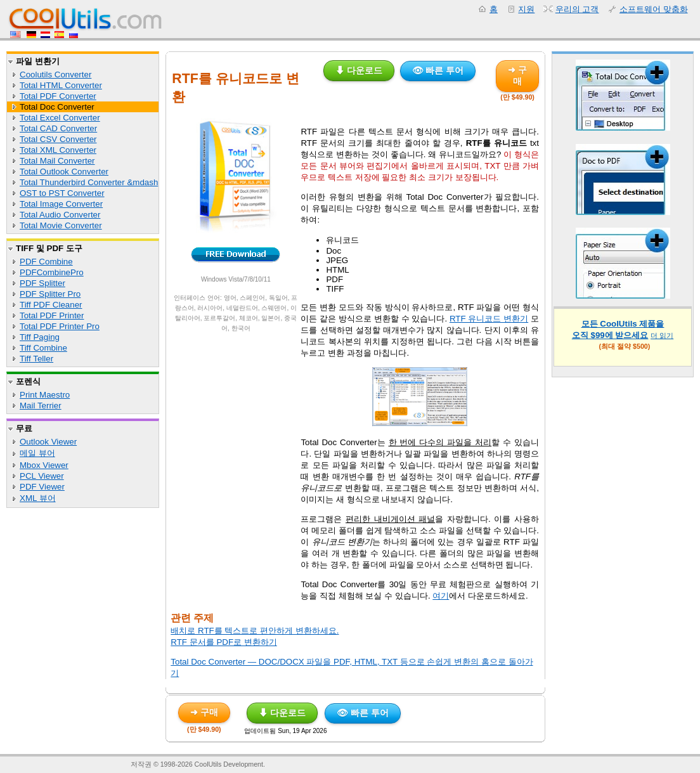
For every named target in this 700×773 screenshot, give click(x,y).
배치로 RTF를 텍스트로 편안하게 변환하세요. (255, 631)
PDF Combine (46, 262)
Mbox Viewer (44, 465)
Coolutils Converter (55, 75)
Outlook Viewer (48, 442)
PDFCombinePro (52, 272)
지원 (526, 9)
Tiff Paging (40, 337)
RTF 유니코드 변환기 (489, 319)
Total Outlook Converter (64, 172)
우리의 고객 (577, 9)
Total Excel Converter (60, 118)
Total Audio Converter (60, 215)
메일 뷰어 (37, 453)
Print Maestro (45, 395)
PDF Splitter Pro (50, 294)
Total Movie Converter (61, 225)
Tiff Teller (36, 359)
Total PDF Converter (58, 96)
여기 (441, 596)
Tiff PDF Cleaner (51, 305)
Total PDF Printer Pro (60, 326)
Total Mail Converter (57, 161)
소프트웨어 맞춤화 (654, 9)
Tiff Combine (43, 348)
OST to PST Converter (62, 193)
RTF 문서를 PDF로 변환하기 (224, 642)
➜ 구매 (517, 75)
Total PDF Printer (52, 315)
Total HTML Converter (61, 85)
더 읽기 (662, 335)
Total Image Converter (61, 204)
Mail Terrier (41, 406)
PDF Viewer (42, 487)
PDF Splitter (42, 283)
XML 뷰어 (38, 498)
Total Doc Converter (57, 107)
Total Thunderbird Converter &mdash (89, 182)
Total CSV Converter (58, 139)
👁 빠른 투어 (438, 70)
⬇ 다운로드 (359, 70)
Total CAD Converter (58, 128)
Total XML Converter (58, 150)
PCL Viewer (42, 476)
